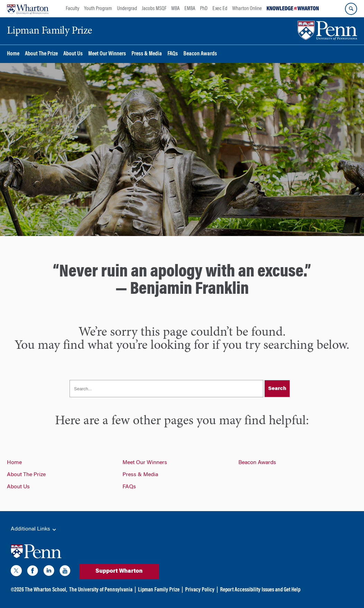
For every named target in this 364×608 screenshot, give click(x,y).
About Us (73, 54)
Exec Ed (220, 9)
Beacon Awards (200, 54)
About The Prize (41, 54)
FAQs (173, 54)
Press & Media (147, 54)
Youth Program (98, 9)
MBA (175, 9)
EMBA (190, 9)
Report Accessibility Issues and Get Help (260, 590)
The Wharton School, (46, 590)
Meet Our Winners (107, 54)
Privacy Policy (200, 590)
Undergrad (127, 9)
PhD (204, 9)
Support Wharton (119, 571)
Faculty (72, 9)
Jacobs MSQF (154, 9)
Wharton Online (247, 9)
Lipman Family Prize (159, 590)
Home (13, 54)
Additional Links (34, 529)
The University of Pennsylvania (101, 590)
